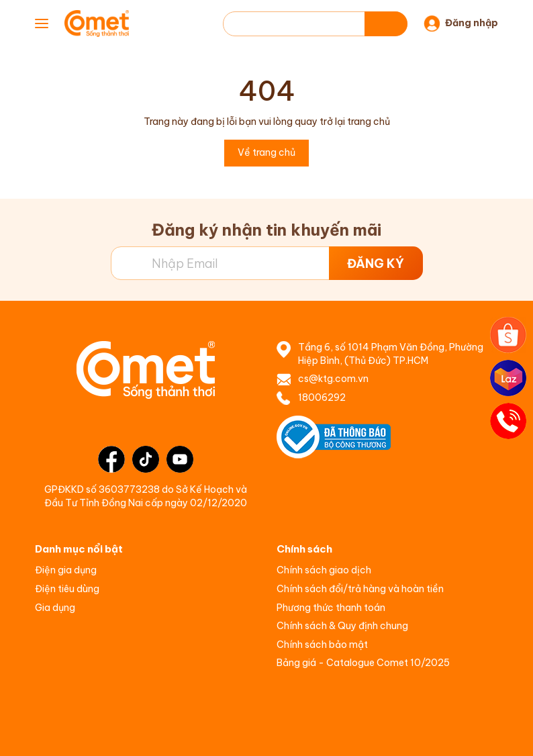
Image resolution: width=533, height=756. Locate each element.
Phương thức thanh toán (331, 608)
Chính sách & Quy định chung (342, 626)
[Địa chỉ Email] (267, 263)
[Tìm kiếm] (386, 24)
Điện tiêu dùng (67, 589)
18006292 (322, 397)
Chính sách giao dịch (324, 570)
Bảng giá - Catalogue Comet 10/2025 (363, 663)
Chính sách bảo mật (322, 645)
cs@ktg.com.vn (333, 379)
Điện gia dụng (66, 570)
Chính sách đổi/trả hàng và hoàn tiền (360, 589)
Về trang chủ (266, 152)
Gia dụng (55, 608)
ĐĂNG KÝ (376, 264)
